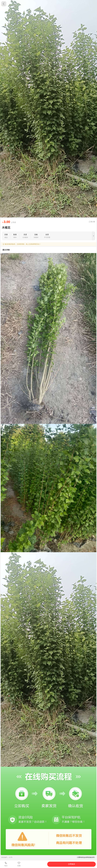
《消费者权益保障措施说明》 (86, 857)
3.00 (7, 222)
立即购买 (71, 864)
